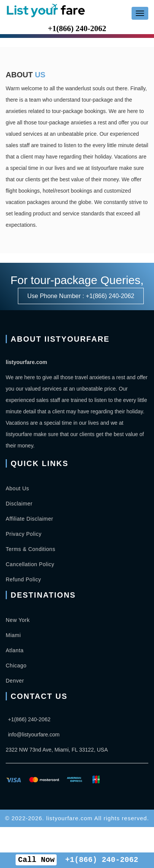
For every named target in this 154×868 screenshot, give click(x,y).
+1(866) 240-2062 (77, 28)
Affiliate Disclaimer (29, 519)
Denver (15, 681)
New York (18, 620)
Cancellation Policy (30, 564)
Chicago (16, 666)
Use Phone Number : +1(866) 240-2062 (81, 296)
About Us (17, 488)
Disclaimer (19, 504)
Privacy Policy (24, 534)
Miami (13, 635)
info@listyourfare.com (34, 735)
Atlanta (15, 650)
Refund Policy (23, 579)
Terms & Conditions (30, 549)
